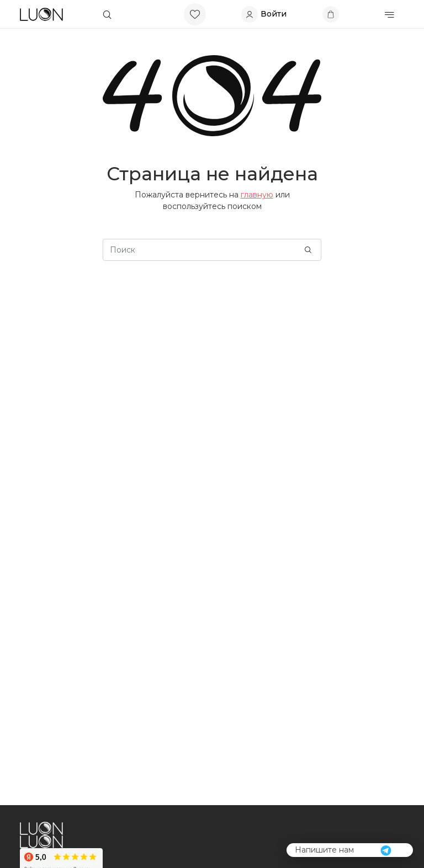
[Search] (212, 250)
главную (257, 195)
